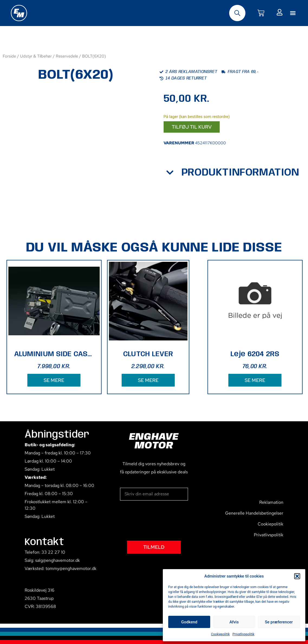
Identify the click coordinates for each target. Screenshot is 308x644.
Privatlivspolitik (243, 634)
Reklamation (271, 502)
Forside (9, 56)
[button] (297, 576)
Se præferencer (279, 622)
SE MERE (54, 380)
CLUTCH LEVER (148, 354)
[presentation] (161, 521)
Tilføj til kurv (192, 127)
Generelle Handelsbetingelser (254, 513)
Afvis (234, 622)
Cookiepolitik (220, 634)
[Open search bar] (237, 13)
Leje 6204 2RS (255, 354)
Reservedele (67, 56)
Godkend (189, 622)
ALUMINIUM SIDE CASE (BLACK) (54, 354)
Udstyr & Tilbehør (36, 56)
